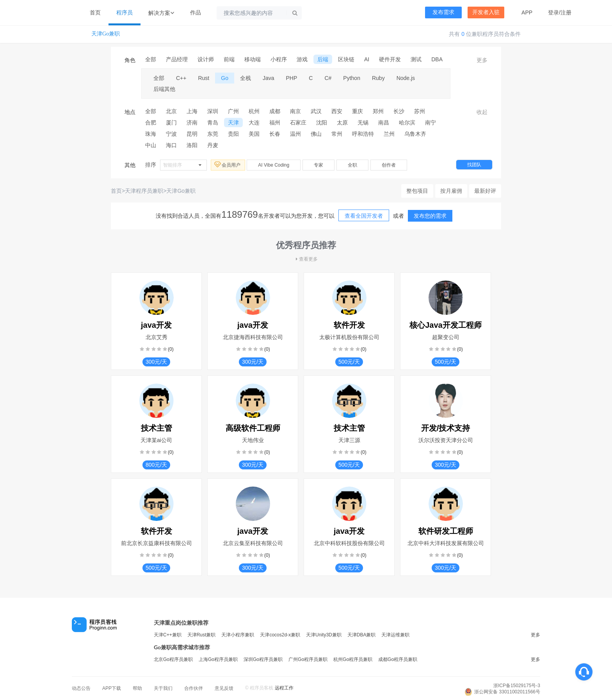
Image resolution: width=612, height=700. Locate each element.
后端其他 (164, 89)
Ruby (378, 78)
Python (352, 78)
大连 (254, 123)
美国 (254, 134)
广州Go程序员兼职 (308, 659)
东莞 (213, 134)
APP (527, 12)
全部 (151, 59)
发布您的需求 (430, 216)
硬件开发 (390, 59)
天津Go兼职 (106, 34)
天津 (233, 123)
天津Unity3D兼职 (324, 635)
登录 (553, 12)
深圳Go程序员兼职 (263, 659)
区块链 (346, 59)
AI (367, 59)
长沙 (399, 111)
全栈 (246, 78)
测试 (416, 59)
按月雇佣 (451, 191)
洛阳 (192, 145)
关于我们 (163, 688)
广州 (233, 111)
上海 (192, 111)
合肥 (151, 123)
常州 (337, 134)
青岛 (213, 123)
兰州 (389, 134)
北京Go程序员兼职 (173, 659)
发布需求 (443, 12)
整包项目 (417, 191)
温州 (295, 134)
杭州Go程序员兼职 (353, 659)
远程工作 (284, 688)
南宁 (431, 123)
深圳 (213, 111)
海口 (171, 145)
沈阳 (322, 123)
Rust (204, 78)
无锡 (363, 123)
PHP (292, 78)
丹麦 (213, 145)
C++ (181, 78)
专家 (318, 165)
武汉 (316, 111)
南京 (295, 111)
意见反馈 (224, 688)
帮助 (137, 688)
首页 (95, 12)
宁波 (171, 134)
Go (225, 78)
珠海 (151, 134)
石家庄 (298, 123)
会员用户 (228, 165)
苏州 (420, 111)
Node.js (406, 78)
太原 (342, 123)
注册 (566, 12)
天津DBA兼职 (362, 635)
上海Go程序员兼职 (218, 659)
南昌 (384, 123)
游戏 (302, 59)
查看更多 (306, 259)
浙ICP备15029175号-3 (517, 686)
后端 (323, 59)
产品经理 (177, 59)
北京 (171, 111)
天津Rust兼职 (202, 635)
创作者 (389, 165)
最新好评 (485, 191)
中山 (151, 145)
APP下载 (112, 688)
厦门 (171, 123)
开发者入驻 (486, 12)
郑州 (378, 111)
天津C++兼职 (168, 635)
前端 (229, 59)
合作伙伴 (194, 688)
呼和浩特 (363, 134)
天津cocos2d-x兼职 (280, 635)
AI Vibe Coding (274, 165)
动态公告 (81, 688)
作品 (196, 12)
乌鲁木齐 (415, 134)
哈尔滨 (407, 123)
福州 (275, 123)
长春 (275, 134)
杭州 (254, 111)
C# (328, 78)
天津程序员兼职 (144, 191)
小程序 (279, 59)
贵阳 (233, 134)
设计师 (206, 59)
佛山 (316, 134)
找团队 (474, 165)
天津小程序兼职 (238, 635)
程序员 (125, 12)
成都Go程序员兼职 (398, 659)
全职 (352, 165)
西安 (337, 111)
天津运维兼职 (395, 635)
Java (269, 78)
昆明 (192, 134)
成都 (275, 111)
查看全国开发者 (364, 216)
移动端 (253, 59)
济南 (192, 123)
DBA (437, 59)
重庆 (358, 111)
